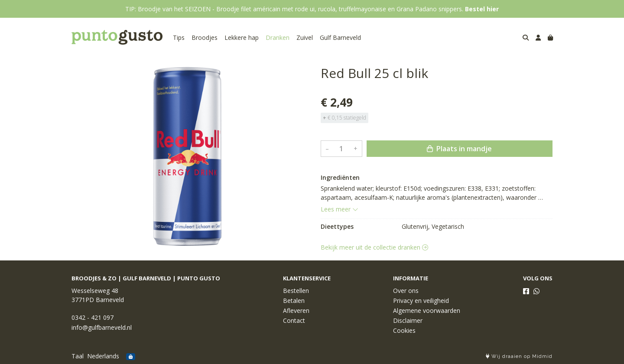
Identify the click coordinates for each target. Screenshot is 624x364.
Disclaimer (408, 320)
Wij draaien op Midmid (519, 356)
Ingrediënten (340, 177)
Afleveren (296, 310)
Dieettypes (337, 226)
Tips (179, 37)
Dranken (278, 37)
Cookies (404, 330)
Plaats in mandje (459, 149)
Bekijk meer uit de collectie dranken (374, 247)
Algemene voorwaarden (427, 310)
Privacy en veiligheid (421, 301)
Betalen (294, 301)
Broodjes (205, 37)
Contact (294, 320)
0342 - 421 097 (93, 317)
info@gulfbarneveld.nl (102, 327)
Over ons (406, 291)
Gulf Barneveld (340, 37)
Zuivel (305, 37)
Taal (78, 356)
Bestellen (296, 291)
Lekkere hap (242, 37)
